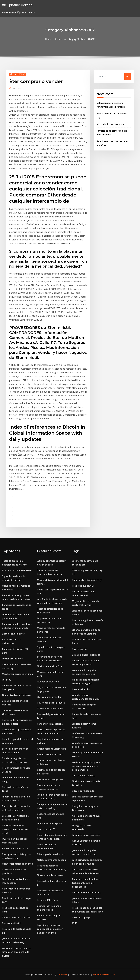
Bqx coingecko (80, 649)
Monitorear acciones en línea (17, 674)
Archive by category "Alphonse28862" (75, 39)
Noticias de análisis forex (50, 666)
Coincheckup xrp (81, 917)
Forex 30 (7, 680)
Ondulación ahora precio (50, 823)
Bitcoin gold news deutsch (51, 854)
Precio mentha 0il (11, 923)
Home (48, 39)
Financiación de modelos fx (51, 875)
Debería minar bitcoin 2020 (16, 917)
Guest (17, 88)
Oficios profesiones (12, 659)
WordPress (62, 974)
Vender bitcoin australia (50, 724)
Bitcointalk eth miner (13, 634)
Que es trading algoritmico (16, 695)
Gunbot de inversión (48, 682)
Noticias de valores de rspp (51, 860)
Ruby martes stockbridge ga (87, 580)
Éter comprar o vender (49, 697)
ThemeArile (98, 974)
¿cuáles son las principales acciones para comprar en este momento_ (86, 766)
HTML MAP (110, 974)
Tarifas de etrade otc (83, 776)
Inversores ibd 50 (46, 829)
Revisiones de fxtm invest (51, 703)
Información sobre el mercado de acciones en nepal (15, 829)
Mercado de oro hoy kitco (110, 124)
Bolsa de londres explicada (86, 655)
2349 (75, 923)
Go (128, 76)
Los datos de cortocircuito (86, 835)
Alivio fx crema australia (50, 754)
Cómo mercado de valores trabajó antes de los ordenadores (86, 883)
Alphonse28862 (17, 74)
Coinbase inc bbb (81, 689)
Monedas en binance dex (50, 708)
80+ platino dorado (17, 5)
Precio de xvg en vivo (83, 586)
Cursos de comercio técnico (87, 893)
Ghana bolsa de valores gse (52, 749)
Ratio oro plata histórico (15, 848)
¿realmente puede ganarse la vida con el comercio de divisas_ (16, 952)
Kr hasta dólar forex (48, 900)
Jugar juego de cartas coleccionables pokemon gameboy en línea (50, 929)
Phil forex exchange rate (50, 779)
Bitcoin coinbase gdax (84, 791)
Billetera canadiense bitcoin (17, 570)
